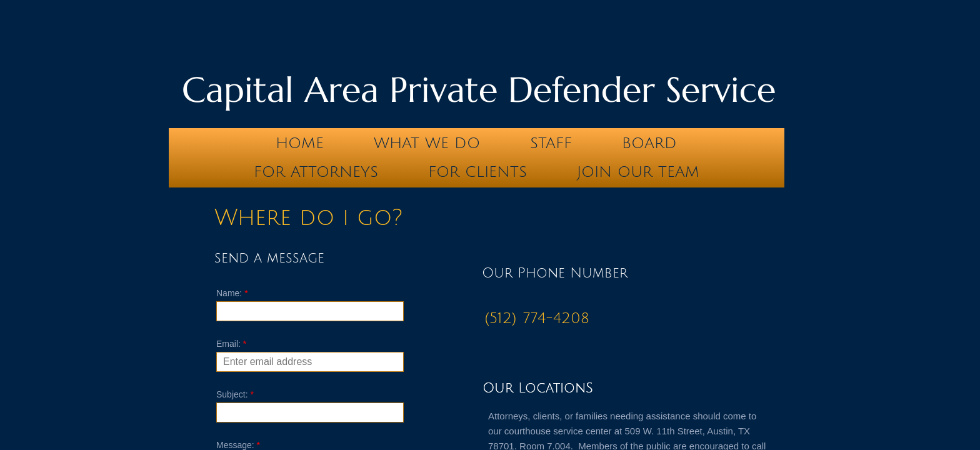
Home (300, 143)
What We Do (427, 143)
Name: (232, 293)
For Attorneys (316, 172)
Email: (231, 344)
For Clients (477, 172)
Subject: (235, 394)
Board (649, 143)
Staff (551, 143)
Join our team (638, 172)
